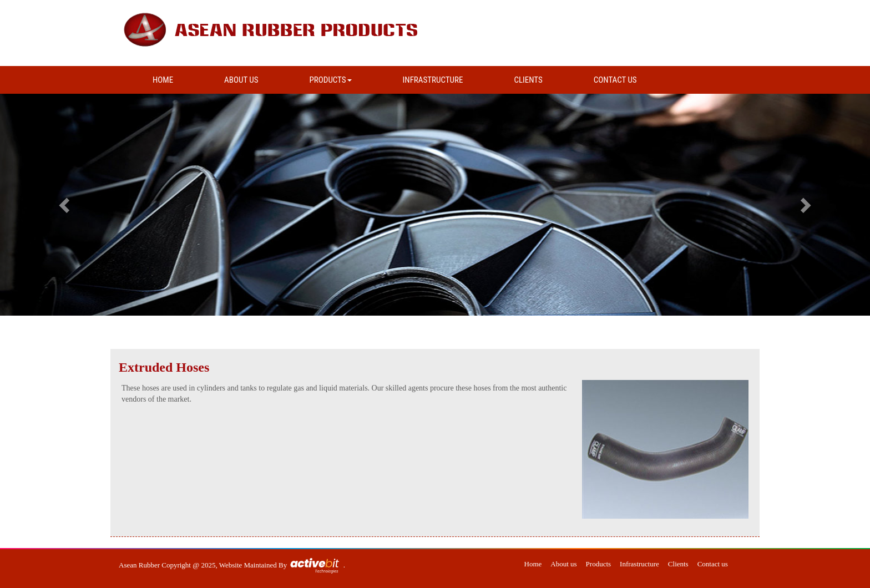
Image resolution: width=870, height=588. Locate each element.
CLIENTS (528, 80)
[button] (65, 205)
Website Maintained (249, 565)
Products (599, 564)
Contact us (713, 564)
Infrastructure (639, 564)
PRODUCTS (331, 80)
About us (563, 564)
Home (533, 564)
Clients (678, 564)
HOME (163, 80)
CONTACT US (615, 80)
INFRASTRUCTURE (433, 80)
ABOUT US (241, 80)
